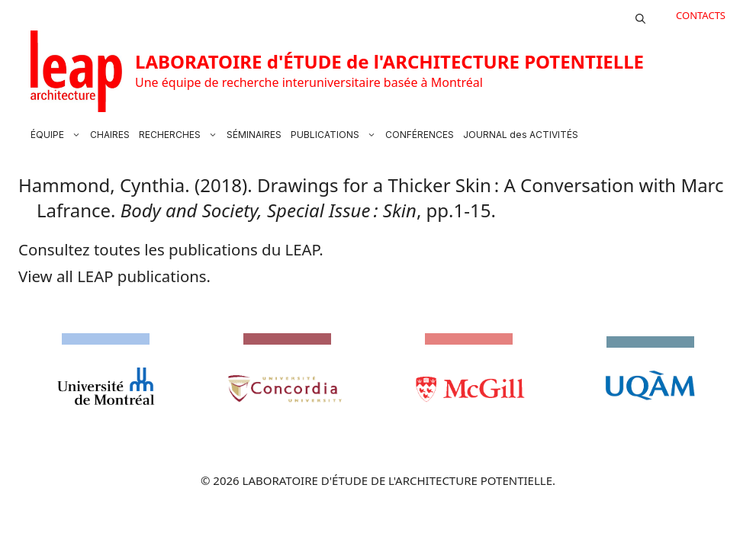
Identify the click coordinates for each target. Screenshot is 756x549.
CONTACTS (701, 15)
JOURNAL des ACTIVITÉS (521, 135)
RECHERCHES (180, 135)
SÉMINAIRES (254, 135)
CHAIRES (110, 135)
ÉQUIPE (58, 135)
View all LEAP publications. (114, 276)
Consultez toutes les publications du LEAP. (171, 249)
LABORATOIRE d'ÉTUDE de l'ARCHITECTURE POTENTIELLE (389, 61)
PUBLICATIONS (336, 135)
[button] (640, 15)
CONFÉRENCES (420, 135)
